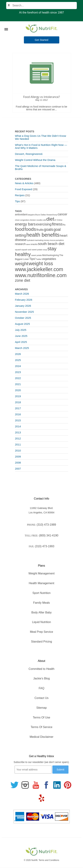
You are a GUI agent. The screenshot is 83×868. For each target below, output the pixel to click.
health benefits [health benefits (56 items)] (43, 235)
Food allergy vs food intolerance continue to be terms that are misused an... (41, 108)
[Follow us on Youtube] (36, 785)
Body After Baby (41, 612)
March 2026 (22, 294)
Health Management (41, 583)
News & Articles (24, 183)
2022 (18, 378)
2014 (18, 426)
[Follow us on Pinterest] (68, 785)
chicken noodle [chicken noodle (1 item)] (36, 220)
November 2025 (25, 312)
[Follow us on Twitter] (15, 785)
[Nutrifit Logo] (42, 28)
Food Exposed (24, 189)
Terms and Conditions (49, 860)
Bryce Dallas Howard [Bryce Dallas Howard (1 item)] (44, 215)
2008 (18, 463)
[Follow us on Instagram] (25, 785)
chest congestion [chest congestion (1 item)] (22, 220)
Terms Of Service (41, 727)
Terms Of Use (42, 717)
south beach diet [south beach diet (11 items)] (51, 244)
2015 (18, 420)
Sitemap (41, 708)
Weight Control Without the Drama (35, 160)
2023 (18, 372)
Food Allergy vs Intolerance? (41, 97)
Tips (18, 201)
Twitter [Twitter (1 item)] (39, 259)
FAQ (41, 688)
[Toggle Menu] (6, 25)
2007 (18, 469)
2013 (18, 432)
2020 (18, 390)
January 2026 (23, 306)
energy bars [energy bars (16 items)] (25, 224)
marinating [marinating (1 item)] (39, 240)
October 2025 (23, 318)
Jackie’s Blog (41, 678)
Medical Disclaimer (41, 737)
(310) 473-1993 (45, 546)
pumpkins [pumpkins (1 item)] (60, 240)
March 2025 (22, 348)
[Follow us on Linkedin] (57, 785)
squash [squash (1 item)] (18, 250)
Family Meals (41, 603)
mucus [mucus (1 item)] (52, 240)
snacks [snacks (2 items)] (34, 244)
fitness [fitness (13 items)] (57, 224)
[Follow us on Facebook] (46, 785)
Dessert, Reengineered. (29, 154)
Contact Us (41, 698)
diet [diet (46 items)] (50, 219)
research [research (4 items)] (20, 244)
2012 (18, 438)
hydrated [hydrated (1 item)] (30, 240)
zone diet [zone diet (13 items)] (23, 280)
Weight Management (41, 573)
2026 (18, 354)
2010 (18, 450)
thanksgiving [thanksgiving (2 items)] (53, 255)
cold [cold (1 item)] (44, 220)
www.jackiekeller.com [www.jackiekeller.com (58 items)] (39, 269)
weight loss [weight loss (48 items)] (41, 264)
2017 (18, 408)
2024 (18, 366)
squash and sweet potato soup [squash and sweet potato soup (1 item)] (34, 250)
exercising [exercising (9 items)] (44, 224)
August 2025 (22, 324)
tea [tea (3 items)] (44, 255)
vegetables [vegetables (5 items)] (49, 259)
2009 (18, 457)
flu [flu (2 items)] (64, 225)
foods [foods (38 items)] (30, 229)
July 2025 (21, 330)
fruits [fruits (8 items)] (40, 230)
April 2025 (21, 342)
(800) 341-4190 (49, 535)
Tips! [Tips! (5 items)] (32, 259)
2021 (18, 384)
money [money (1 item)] (47, 240)
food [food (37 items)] (20, 229)
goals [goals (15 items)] (48, 229)
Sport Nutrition (41, 593)
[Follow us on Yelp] (42, 798)
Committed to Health (42, 669)
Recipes (20, 195)
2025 (18, 360)
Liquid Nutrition (41, 622)
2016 (18, 414)
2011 (18, 444)
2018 (18, 402)
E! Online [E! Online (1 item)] (59, 220)
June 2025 (21, 336)
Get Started (41, 40)
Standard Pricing (41, 642)
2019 (18, 396)
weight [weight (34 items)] (22, 264)
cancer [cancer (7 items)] (62, 214)
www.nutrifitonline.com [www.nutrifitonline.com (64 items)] (41, 275)
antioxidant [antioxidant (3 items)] (21, 214)
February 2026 (24, 300)
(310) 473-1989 (46, 525)
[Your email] (33, 770)
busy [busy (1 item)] (55, 215)
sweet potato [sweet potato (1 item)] (36, 255)
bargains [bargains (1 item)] (31, 215)
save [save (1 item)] (28, 244)
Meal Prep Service (41, 632)
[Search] (41, 5)
